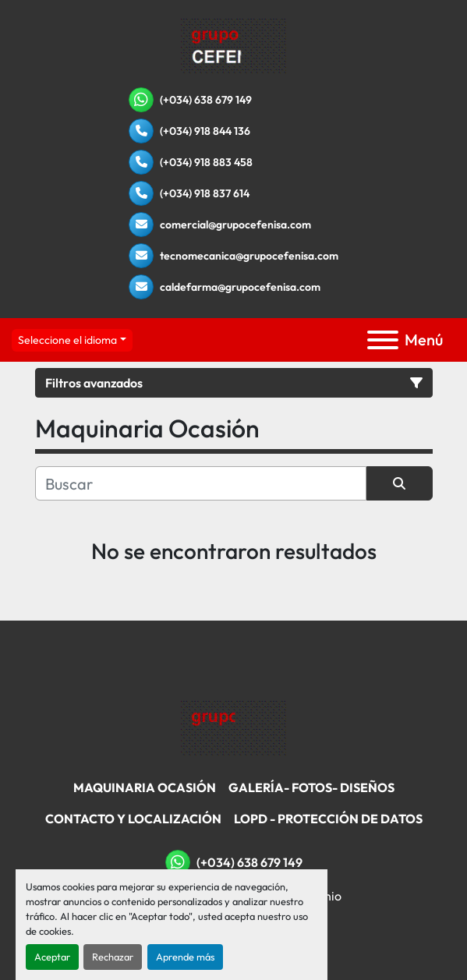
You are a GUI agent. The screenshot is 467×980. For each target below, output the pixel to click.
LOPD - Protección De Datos (328, 819)
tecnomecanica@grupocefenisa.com (249, 256)
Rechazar (113, 957)
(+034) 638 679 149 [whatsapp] (206, 100)
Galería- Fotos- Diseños (311, 787)
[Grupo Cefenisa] (233, 727)
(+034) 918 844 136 (205, 131)
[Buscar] (201, 483)
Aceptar (52, 957)
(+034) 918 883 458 (206, 162)
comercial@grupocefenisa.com (235, 225)
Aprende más (185, 957)
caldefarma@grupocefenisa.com (240, 287)
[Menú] (383, 340)
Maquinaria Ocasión (145, 787)
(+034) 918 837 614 (205, 193)
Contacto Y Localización (133, 819)
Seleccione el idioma (67, 340)
